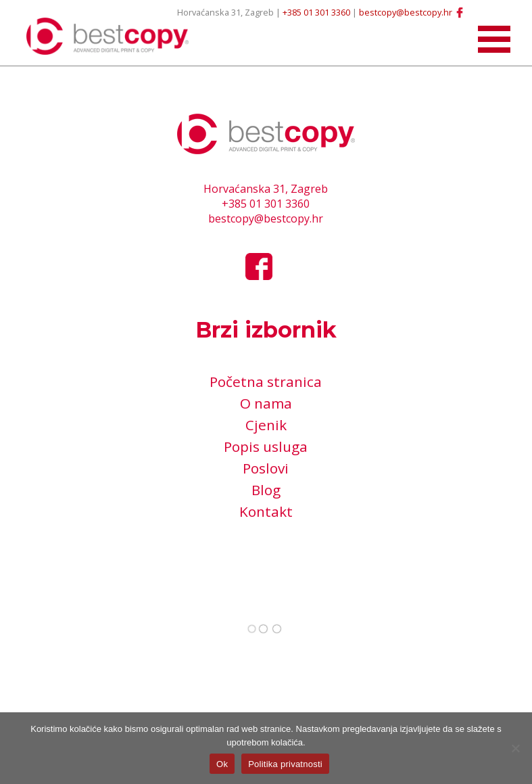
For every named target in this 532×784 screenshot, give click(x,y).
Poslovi (266, 468)
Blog (266, 490)
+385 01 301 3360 (316, 12)
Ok (222, 764)
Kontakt (266, 511)
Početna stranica (266, 382)
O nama (266, 403)
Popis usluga (266, 446)
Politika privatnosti (285, 764)
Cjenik (266, 425)
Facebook (460, 12)
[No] (515, 748)
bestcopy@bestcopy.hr (406, 12)
